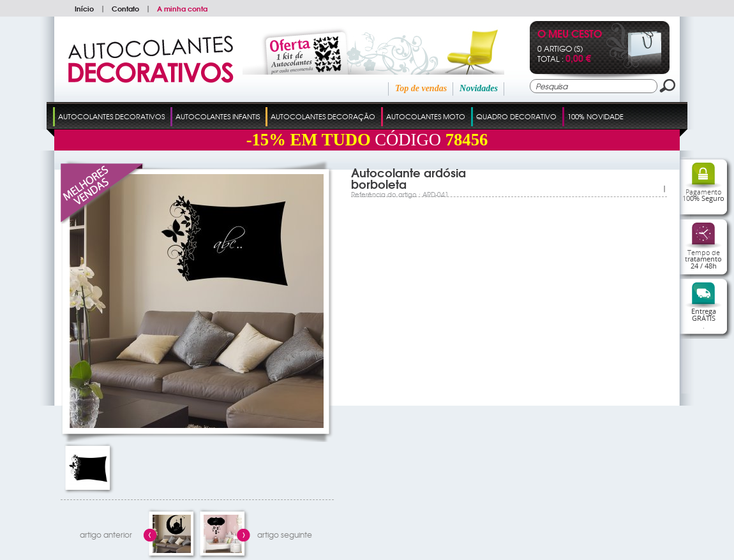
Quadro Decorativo (516, 116)
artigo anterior (106, 534)
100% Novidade (595, 116)
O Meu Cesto (570, 35)
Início (84, 8)
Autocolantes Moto (426, 116)
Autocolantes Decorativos (111, 116)
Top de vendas (421, 88)
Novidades (479, 88)
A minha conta (182, 8)
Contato (125, 8)
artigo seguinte (285, 534)
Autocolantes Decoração (323, 116)
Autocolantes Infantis (218, 116)
